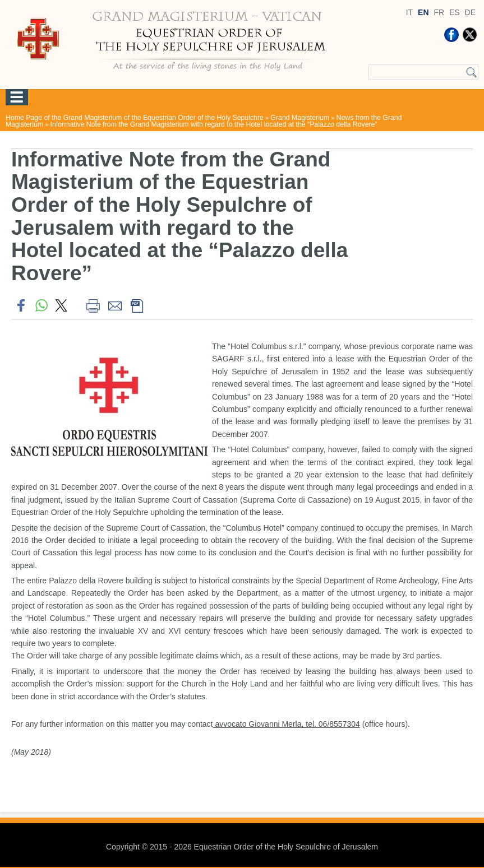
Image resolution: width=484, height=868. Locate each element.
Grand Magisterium (300, 118)
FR (439, 12)
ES (455, 12)
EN (423, 12)
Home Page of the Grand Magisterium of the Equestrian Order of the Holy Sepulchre (135, 118)
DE (470, 12)
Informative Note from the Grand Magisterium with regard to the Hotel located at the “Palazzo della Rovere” (214, 124)
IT (409, 12)
